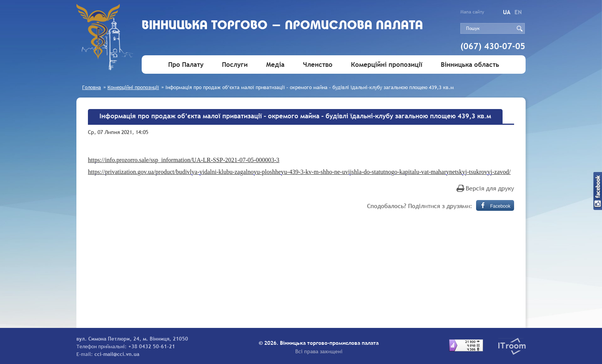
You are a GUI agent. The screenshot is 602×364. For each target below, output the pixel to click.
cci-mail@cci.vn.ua (117, 354)
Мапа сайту (472, 12)
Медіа (275, 65)
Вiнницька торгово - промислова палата (282, 26)
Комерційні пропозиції (387, 65)
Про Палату (186, 65)
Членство (318, 65)
